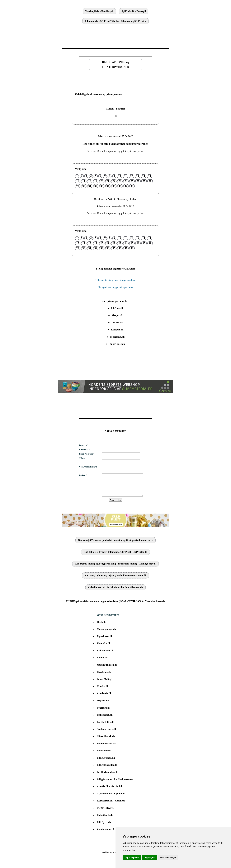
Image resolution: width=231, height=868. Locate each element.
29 (78, 186)
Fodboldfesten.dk (106, 748)
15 (150, 176)
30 (84, 186)
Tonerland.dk (117, 337)
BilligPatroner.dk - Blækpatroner (115, 784)
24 (126, 181)
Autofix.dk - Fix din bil (109, 791)
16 (78, 181)
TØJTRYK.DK (105, 812)
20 (102, 181)
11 (126, 176)
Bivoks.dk (102, 662)
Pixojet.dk (117, 315)
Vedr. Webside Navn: (88, 467)
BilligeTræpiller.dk (107, 769)
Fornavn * (84, 445)
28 (150, 181)
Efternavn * (84, 450)
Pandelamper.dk (106, 834)
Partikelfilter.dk (106, 726)
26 (138, 181)
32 (96, 186)
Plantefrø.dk (104, 648)
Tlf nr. (82, 458)
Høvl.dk (101, 626)
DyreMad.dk (104, 676)
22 (114, 181)
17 (84, 181)
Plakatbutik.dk (105, 819)
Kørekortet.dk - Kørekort (111, 805)
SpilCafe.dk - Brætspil (134, 11)
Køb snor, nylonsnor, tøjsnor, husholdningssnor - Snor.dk (115, 580)
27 (144, 181)
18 (90, 181)
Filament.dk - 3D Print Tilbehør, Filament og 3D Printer (115, 21)
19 (96, 181)
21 (108, 181)
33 (102, 186)
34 (108, 186)
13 (138, 176)
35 (114, 186)
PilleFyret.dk (104, 827)
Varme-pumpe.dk (107, 633)
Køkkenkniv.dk (105, 655)
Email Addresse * (87, 454)
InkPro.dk (117, 323)
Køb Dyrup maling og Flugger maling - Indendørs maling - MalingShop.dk (116, 568)
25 (132, 181)
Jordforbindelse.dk (107, 777)
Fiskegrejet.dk (105, 719)
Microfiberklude (106, 741)
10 (120, 176)
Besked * (83, 475)
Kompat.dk (117, 330)
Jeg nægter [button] (149, 858)
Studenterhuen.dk (107, 734)
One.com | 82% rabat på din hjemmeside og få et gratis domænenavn (115, 545)
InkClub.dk (117, 308)
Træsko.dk (103, 691)
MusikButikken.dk (107, 669)
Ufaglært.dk (104, 712)
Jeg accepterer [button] (132, 858)
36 (120, 186)
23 (120, 181)
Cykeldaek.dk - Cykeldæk (111, 798)
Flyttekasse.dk (105, 641)
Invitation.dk (104, 755)
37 (126, 186)
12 (131, 176)
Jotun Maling (104, 683)
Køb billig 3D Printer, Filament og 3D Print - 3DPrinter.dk (115, 556)
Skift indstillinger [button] (168, 858)
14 (144, 176)
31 (90, 186)
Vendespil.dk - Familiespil (99, 11)
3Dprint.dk (103, 705)
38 (132, 186)
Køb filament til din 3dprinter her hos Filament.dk (115, 592)
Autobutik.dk (104, 698)
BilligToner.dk (117, 344)
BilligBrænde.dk (106, 762)
